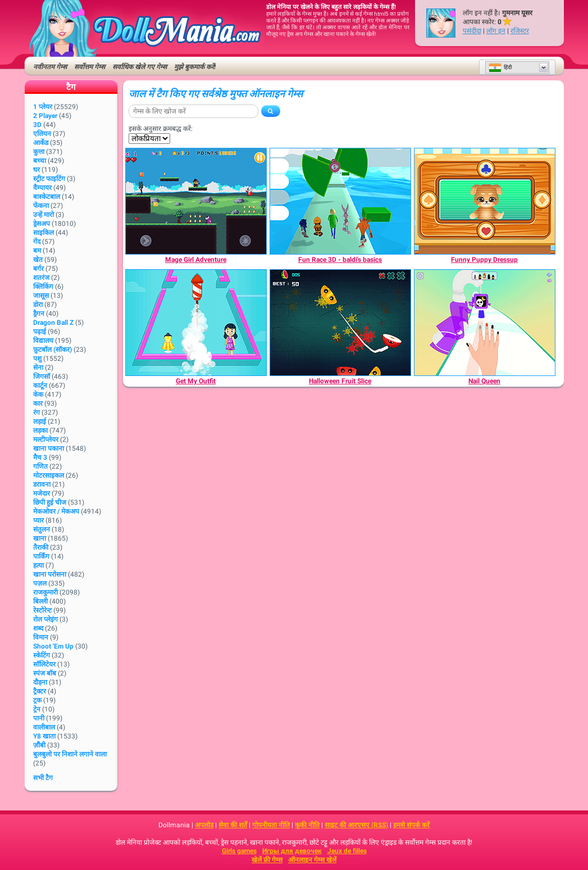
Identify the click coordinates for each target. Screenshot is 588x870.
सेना (38, 368)
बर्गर (38, 269)
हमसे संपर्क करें (411, 825)
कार (38, 404)
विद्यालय (43, 341)
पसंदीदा (472, 31)
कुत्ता (39, 152)
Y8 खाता (44, 736)
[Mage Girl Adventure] (196, 201)
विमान (41, 637)
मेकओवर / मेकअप (56, 511)
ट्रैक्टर (40, 691)
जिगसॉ (42, 377)
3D (37, 125)
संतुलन (42, 529)
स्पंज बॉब (45, 673)
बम (37, 251)
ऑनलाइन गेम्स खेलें (312, 860)
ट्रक (37, 700)
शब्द (38, 628)
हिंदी (500, 67)
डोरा (38, 305)
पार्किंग (41, 556)
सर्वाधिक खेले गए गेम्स (140, 67)
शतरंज (41, 278)
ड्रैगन (39, 314)
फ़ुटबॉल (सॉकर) (53, 350)
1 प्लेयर (43, 107)
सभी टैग (43, 778)
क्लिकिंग (43, 287)
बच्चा (40, 161)
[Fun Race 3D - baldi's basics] (340, 201)
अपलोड (204, 825)
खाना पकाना (49, 448)
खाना (40, 538)
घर (37, 170)
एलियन (42, 134)
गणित (40, 466)
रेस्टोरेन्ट (42, 610)
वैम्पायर (42, 188)
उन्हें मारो (44, 215)
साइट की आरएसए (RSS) (356, 825)
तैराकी (41, 547)
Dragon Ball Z (53, 323)
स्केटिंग (42, 655)
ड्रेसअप (42, 224)
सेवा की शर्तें (233, 825)
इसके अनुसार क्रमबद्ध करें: (161, 129)
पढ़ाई (40, 332)
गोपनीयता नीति (271, 825)
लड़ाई (40, 422)
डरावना (42, 484)
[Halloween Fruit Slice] (340, 323)
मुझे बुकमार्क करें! (195, 67)
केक (38, 395)
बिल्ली (40, 601)
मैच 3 (40, 457)
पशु (37, 359)
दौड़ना (40, 682)
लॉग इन (496, 31)
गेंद (37, 242)
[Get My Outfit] (196, 323)
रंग (37, 413)
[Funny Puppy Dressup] (485, 201)
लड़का (40, 431)
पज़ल (40, 583)
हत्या (38, 565)
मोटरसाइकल (49, 475)
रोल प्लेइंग (45, 619)
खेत (38, 260)
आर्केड (41, 143)
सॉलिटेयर (44, 664)
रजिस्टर (520, 31)
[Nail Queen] (485, 323)
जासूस (41, 296)
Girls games (239, 851)
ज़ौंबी (39, 745)
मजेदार (42, 493)
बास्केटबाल (47, 197)
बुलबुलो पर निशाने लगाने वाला (70, 754)
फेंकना (41, 206)
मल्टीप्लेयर (46, 439)
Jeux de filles (347, 851)
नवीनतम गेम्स (50, 67)
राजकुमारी (45, 592)
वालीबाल (44, 727)
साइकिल (44, 233)
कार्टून (40, 386)
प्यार (38, 520)
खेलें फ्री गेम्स (267, 860)
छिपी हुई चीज (50, 502)
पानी (39, 718)
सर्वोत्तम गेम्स (90, 67)
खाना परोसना (50, 574)
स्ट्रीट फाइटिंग (49, 179)
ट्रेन (37, 709)
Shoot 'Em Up (53, 646)
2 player (45, 116)
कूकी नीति (307, 825)
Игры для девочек (292, 851)
